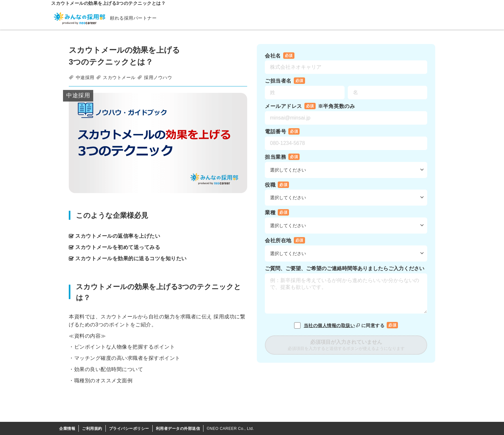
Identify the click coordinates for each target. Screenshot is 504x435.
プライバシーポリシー (129, 429)
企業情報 (67, 429)
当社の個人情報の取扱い (333, 325)
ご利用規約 (92, 429)
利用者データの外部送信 (178, 429)
